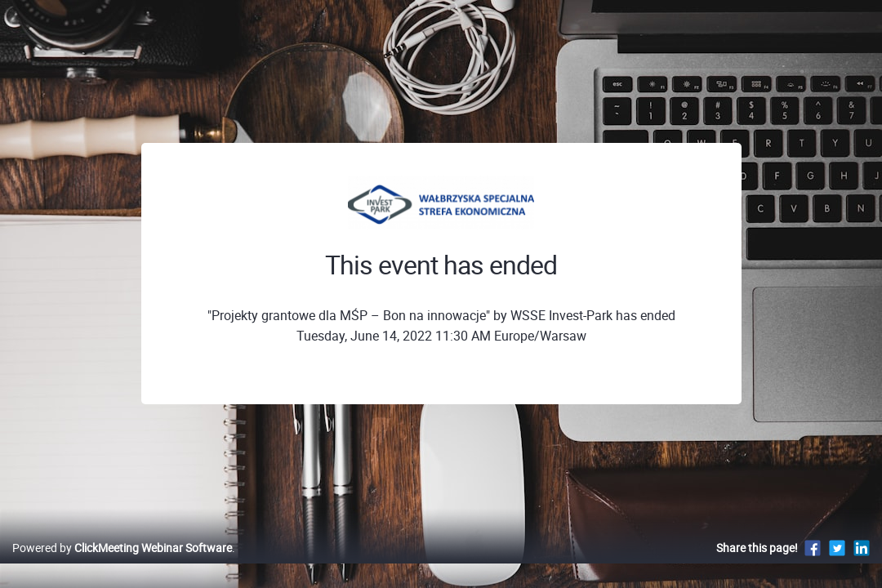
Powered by (122, 565)
